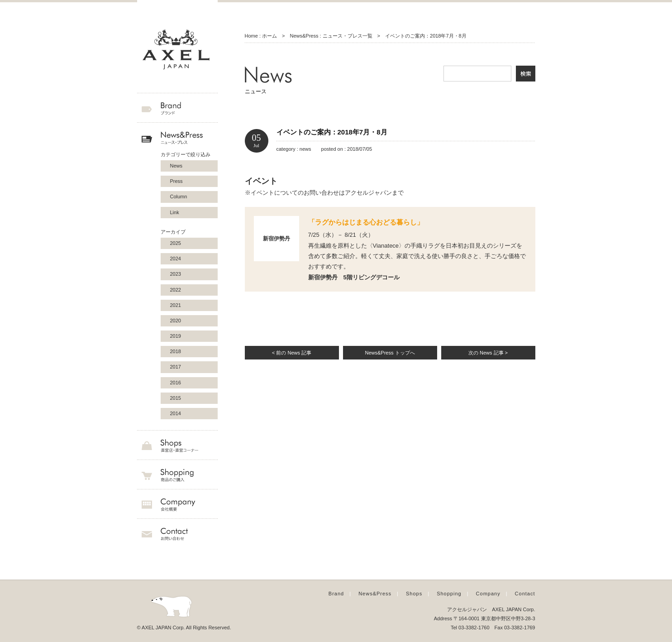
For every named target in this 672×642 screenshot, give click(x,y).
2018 (176, 351)
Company (488, 594)
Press (176, 181)
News (176, 166)
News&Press (375, 594)
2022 (176, 290)
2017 (176, 367)
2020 (176, 321)
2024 (176, 259)
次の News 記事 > (488, 353)
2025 (176, 243)
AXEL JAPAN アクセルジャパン (177, 50)
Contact (525, 594)
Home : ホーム (261, 36)
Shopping (449, 594)
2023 (176, 274)
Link (175, 212)
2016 (176, 383)
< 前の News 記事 (292, 353)
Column (179, 196)
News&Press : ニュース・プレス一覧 (331, 36)
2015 (176, 398)
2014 (176, 413)
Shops (414, 594)
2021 (176, 305)
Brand (336, 594)
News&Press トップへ (390, 353)
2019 (176, 336)
